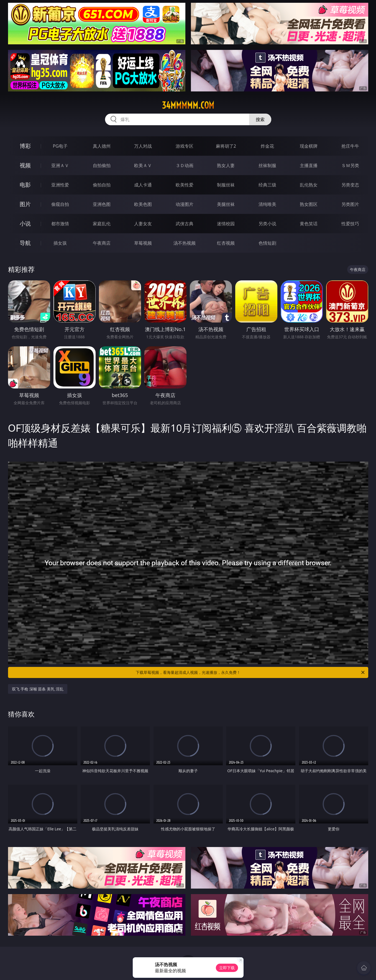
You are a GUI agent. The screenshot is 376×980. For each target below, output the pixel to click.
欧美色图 (143, 204)
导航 (25, 243)
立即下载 (227, 968)
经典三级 (267, 185)
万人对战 (143, 146)
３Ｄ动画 (185, 165)
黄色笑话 (309, 224)
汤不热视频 (185, 243)
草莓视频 (143, 243)
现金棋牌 (309, 146)
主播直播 (309, 165)
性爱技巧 (350, 224)
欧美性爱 (185, 185)
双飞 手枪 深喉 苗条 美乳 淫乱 (38, 689)
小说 (25, 223)
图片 (25, 204)
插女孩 (60, 243)
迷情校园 (226, 224)
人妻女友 (143, 224)
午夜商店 (102, 243)
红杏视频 (226, 243)
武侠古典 (185, 224)
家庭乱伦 (102, 224)
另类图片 (350, 204)
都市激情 (60, 224)
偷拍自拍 (102, 185)
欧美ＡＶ (143, 165)
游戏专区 (185, 146)
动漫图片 (185, 204)
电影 (25, 185)
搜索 (260, 119)
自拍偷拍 (102, 165)
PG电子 (60, 146)
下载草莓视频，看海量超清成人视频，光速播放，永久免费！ (251, 672)
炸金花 (267, 146)
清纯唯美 (267, 204)
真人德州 (102, 146)
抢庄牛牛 (350, 146)
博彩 (25, 146)
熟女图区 (309, 204)
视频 (25, 165)
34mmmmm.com (188, 105)
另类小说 (267, 224)
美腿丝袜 (226, 204)
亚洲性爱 (60, 185)
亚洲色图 (102, 204)
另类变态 (350, 185)
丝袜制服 (267, 165)
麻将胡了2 (226, 146)
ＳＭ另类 (350, 165)
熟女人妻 (226, 165)
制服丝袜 (226, 185)
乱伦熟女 (309, 185)
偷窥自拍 (60, 204)
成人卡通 (143, 185)
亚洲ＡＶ (60, 165)
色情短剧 (267, 243)
